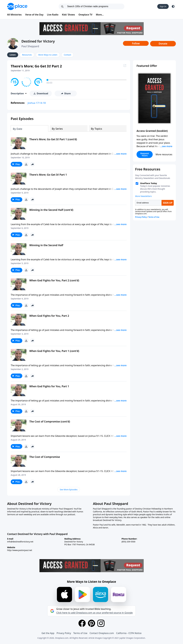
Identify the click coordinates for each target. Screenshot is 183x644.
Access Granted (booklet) (152, 131)
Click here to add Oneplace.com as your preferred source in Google (95, 613)
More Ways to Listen (48, 55)
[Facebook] (82, 623)
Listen (13, 55)
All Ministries (14, 15)
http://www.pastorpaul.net (20, 550)
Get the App (48, 633)
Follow (136, 43)
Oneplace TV (85, 15)
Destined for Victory (38, 41)
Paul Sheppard (30, 46)
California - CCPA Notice (129, 633)
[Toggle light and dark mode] (173, 6)
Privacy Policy (64, 633)
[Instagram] (101, 623)
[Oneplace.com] (17, 6)
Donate (163, 44)
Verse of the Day (34, 15)
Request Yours (145, 154)
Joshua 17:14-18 (37, 103)
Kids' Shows (68, 15)
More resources (164, 154)
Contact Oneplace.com (102, 633)
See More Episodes (69, 490)
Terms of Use (80, 633)
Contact (68, 55)
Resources (27, 55)
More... (100, 15)
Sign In (163, 6)
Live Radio (53, 15)
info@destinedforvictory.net (20, 542)
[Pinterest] (91, 623)
